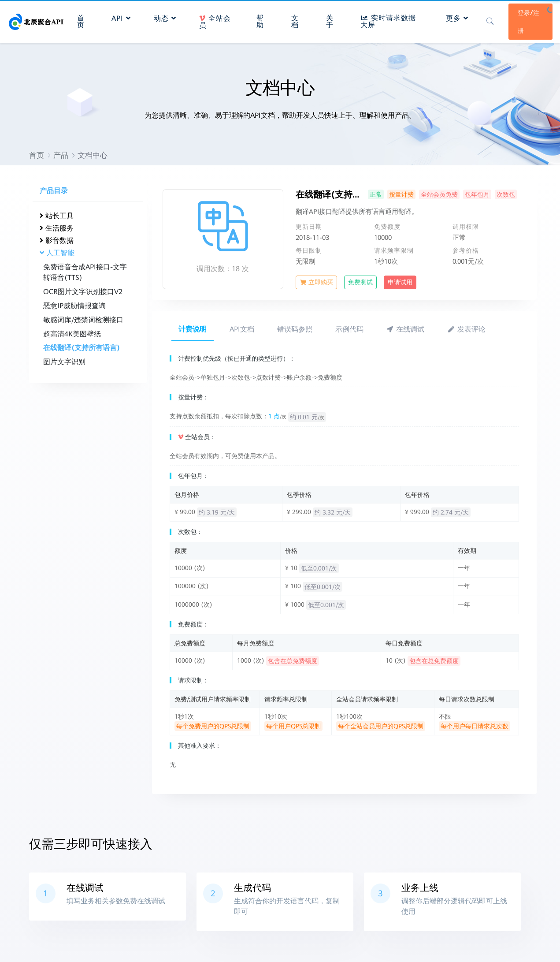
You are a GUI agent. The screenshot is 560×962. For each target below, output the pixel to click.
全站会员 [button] (216, 21)
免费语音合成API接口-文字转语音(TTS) (85, 272)
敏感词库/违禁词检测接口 (83, 320)
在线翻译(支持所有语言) (82, 348)
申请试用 (400, 282)
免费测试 (360, 282)
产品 (61, 155)
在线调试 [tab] (406, 329)
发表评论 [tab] (466, 329)
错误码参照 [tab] (295, 329)
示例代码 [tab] (349, 329)
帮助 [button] (260, 20)
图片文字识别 (64, 362)
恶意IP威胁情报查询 (74, 306)
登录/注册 (528, 20)
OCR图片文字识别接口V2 (83, 292)
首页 (37, 155)
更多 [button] (456, 17)
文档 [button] (295, 20)
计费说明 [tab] (193, 329)
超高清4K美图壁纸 (72, 334)
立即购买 (316, 282)
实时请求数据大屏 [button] (388, 20)
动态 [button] (166, 17)
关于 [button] (329, 20)
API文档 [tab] (242, 329)
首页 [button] (81, 20)
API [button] (122, 17)
